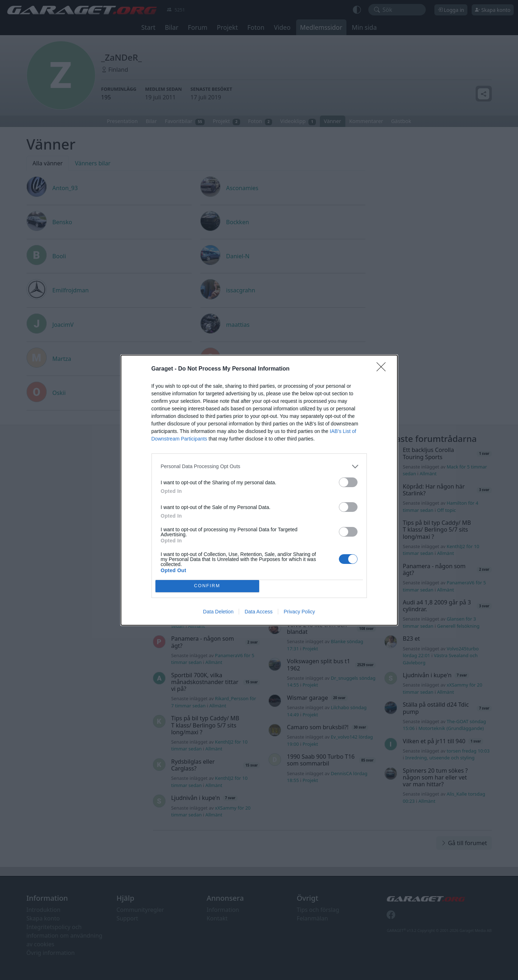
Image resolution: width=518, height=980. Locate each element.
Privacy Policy (299, 612)
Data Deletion (218, 612)
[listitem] (259, 467)
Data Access (258, 612)
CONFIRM (207, 586)
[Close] (383, 369)
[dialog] (259, 490)
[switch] (348, 482)
